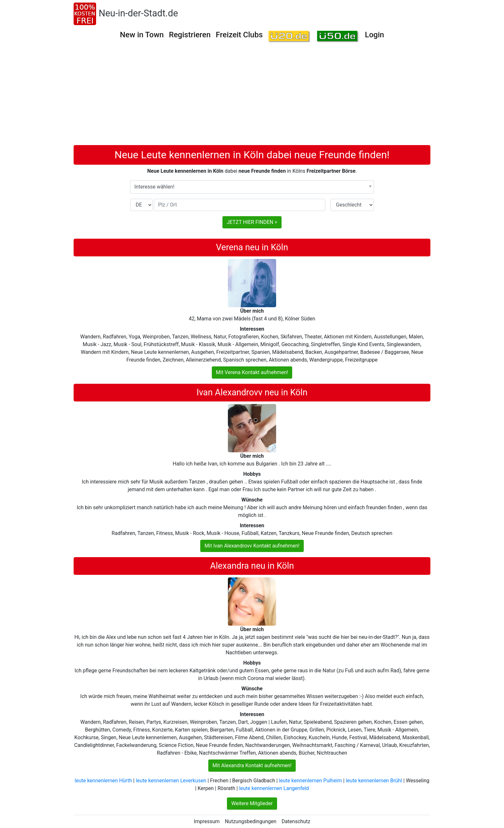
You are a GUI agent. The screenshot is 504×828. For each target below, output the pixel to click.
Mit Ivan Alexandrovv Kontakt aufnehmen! (252, 546)
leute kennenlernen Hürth (103, 781)
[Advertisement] (252, 97)
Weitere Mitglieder (252, 803)
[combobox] (252, 187)
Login (374, 35)
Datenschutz (296, 821)
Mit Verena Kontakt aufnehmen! (252, 372)
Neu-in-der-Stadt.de (138, 13)
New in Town (142, 35)
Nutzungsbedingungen (250, 821)
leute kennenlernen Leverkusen (171, 781)
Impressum (207, 821)
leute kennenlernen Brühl (374, 781)
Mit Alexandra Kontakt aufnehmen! (252, 765)
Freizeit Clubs (239, 35)
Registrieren (190, 35)
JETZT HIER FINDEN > (252, 222)
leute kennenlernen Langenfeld (274, 788)
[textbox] (252, 187)
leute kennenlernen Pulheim (310, 781)
